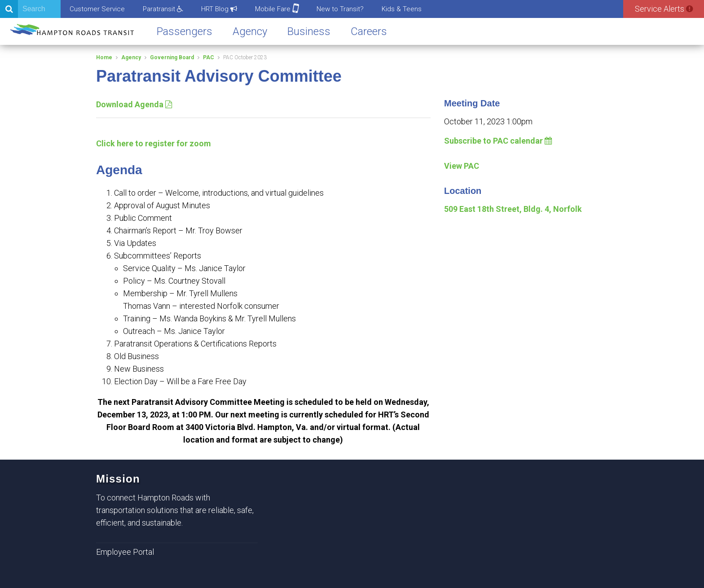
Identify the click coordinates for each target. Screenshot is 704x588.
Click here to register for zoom (154, 143)
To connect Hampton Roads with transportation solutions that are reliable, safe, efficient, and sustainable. (175, 510)
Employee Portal (125, 552)
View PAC (462, 166)
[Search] (30, 9)
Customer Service (97, 9)
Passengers (185, 31)
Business (309, 31)
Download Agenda (134, 104)
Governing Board (172, 57)
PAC (209, 57)
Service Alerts (664, 9)
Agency (250, 31)
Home (104, 57)
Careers (369, 31)
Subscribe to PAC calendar (498, 141)
